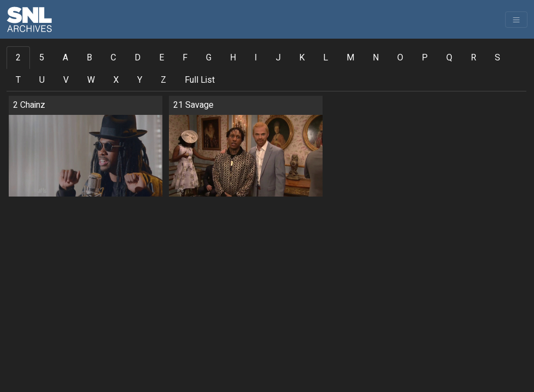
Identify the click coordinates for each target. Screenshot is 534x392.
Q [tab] (449, 58)
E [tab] (162, 58)
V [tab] (66, 80)
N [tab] (376, 58)
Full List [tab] (200, 80)
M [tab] (350, 58)
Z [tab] (163, 80)
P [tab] (425, 58)
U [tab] (42, 80)
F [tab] (185, 58)
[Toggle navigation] (516, 20)
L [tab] (326, 58)
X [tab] (116, 80)
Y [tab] (140, 80)
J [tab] (278, 58)
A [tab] (65, 58)
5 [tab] (42, 58)
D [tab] (138, 58)
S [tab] (497, 58)
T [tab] (18, 80)
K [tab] (302, 58)
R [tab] (474, 58)
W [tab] (91, 80)
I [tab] (256, 58)
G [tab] (209, 58)
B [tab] (89, 58)
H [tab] (233, 58)
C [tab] (113, 58)
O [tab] (400, 58)
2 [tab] (18, 58)
